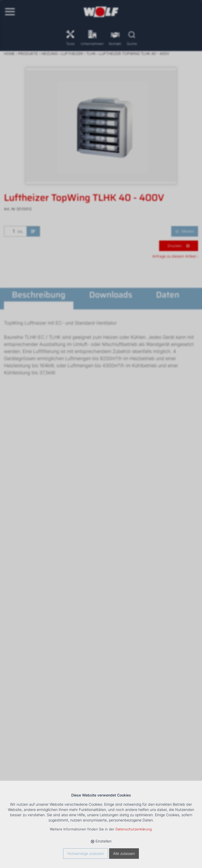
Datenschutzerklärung (134, 829)
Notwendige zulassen (86, 853)
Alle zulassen (124, 853)
